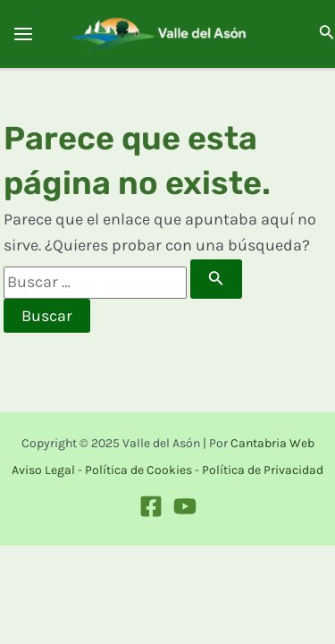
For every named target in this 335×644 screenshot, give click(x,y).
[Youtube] (185, 506)
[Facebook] (151, 506)
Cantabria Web (272, 443)
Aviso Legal (43, 470)
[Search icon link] (327, 36)
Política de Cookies (138, 470)
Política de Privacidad (263, 470)
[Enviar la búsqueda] (216, 279)
